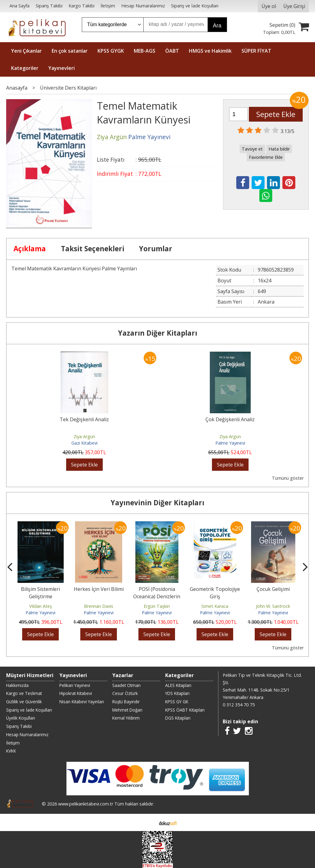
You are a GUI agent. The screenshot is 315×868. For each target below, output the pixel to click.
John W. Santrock (273, 606)
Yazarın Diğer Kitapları (158, 333)
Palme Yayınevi (230, 443)
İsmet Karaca (215, 606)
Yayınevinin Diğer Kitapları (157, 503)
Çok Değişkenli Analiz (230, 419)
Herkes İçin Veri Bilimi (99, 589)
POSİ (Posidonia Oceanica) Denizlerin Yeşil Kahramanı (157, 596)
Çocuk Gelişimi (273, 589)
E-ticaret (148, 822)
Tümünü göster (288, 478)
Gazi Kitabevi (84, 443)
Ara (217, 26)
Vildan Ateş (41, 606)
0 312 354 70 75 (239, 705)
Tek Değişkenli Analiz (84, 419)
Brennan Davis (99, 606)
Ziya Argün (84, 436)
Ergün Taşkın (157, 606)
